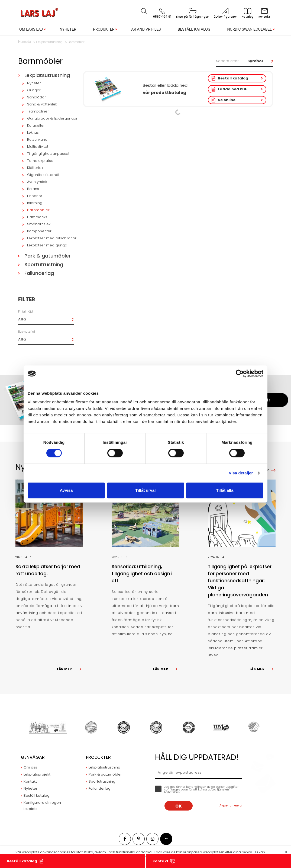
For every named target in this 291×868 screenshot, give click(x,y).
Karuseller (36, 125)
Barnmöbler (38, 210)
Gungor (34, 90)
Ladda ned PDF (232, 89)
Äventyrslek (37, 182)
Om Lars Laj (31, 29)
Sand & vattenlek (42, 104)
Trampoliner (38, 111)
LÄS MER (70, 669)
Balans (33, 189)
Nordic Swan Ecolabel (249, 29)
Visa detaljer (241, 473)
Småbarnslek (39, 224)
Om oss (30, 767)
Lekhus (33, 132)
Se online (227, 100)
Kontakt (161, 861)
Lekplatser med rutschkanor (52, 238)
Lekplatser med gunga (47, 245)
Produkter (104, 29)
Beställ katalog (194, 29)
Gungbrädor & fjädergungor (52, 118)
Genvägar (33, 757)
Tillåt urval (146, 490)
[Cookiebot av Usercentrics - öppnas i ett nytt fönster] (240, 374)
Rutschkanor (38, 139)
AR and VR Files (146, 29)
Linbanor (35, 196)
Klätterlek (35, 168)
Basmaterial (27, 332)
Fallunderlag (39, 273)
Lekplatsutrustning (47, 75)
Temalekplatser (41, 161)
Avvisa (66, 490)
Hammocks (37, 217)
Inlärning (35, 203)
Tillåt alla (225, 490)
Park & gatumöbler (48, 256)
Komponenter (39, 231)
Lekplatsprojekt (37, 774)
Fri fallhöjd (25, 312)
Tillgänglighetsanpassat (48, 154)
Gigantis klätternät (43, 175)
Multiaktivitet (38, 147)
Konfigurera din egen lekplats (42, 806)
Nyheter (68, 29)
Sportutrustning (44, 264)
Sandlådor (36, 97)
